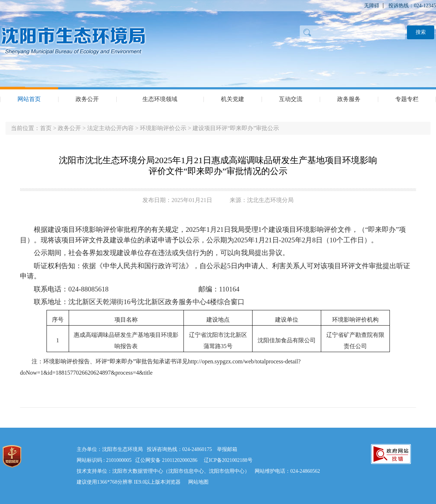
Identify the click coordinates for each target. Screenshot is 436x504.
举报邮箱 (227, 449)
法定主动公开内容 (110, 128)
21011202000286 (180, 460)
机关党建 (233, 99)
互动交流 (291, 99)
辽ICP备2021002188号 (228, 460)
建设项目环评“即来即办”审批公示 (236, 128)
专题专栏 (407, 99)
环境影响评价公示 (163, 128)
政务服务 (349, 99)
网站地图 (198, 482)
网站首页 (29, 99)
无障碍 (372, 6)
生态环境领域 (160, 99)
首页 (46, 128)
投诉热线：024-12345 (412, 6)
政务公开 (87, 99)
